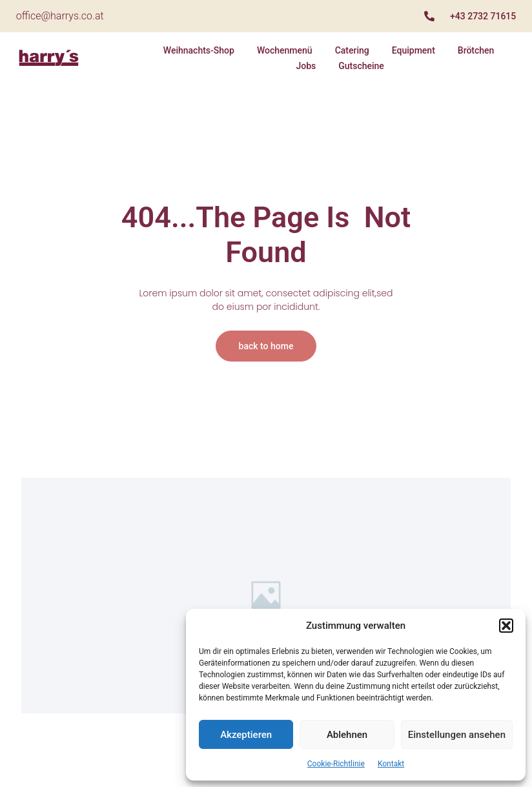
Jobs (306, 66)
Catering (352, 50)
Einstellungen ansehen (457, 735)
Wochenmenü (285, 50)
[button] (506, 626)
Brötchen (476, 50)
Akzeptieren (246, 735)
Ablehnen (347, 735)
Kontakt (391, 764)
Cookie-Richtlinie (336, 764)
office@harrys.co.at (60, 16)
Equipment (414, 50)
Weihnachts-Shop (199, 50)
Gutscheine (361, 66)
